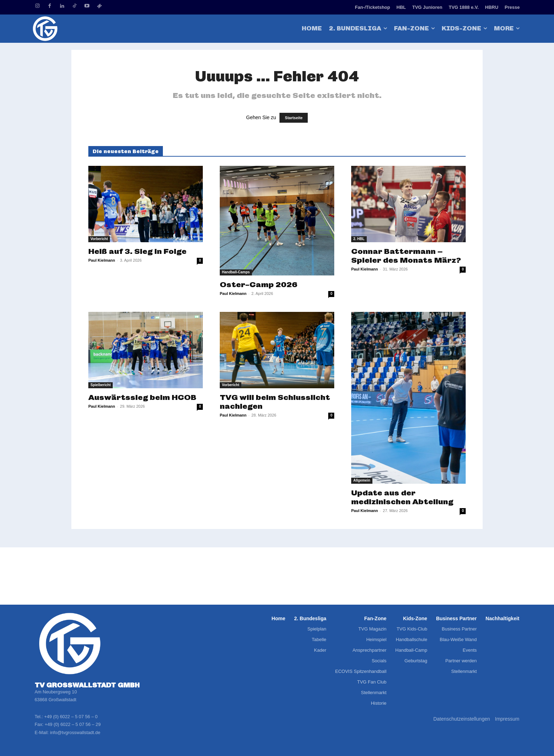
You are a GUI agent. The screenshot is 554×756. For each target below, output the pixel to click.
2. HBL (359, 239)
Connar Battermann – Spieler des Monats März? (406, 256)
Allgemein (362, 480)
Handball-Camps (236, 272)
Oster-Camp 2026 (259, 284)
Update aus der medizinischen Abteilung (402, 497)
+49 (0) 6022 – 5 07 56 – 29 (72, 724)
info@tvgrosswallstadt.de (75, 732)
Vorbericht (99, 239)
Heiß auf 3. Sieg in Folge (137, 251)
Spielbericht (101, 385)
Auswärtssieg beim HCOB (142, 397)
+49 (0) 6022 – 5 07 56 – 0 (71, 717)
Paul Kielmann (102, 260)
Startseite (294, 118)
